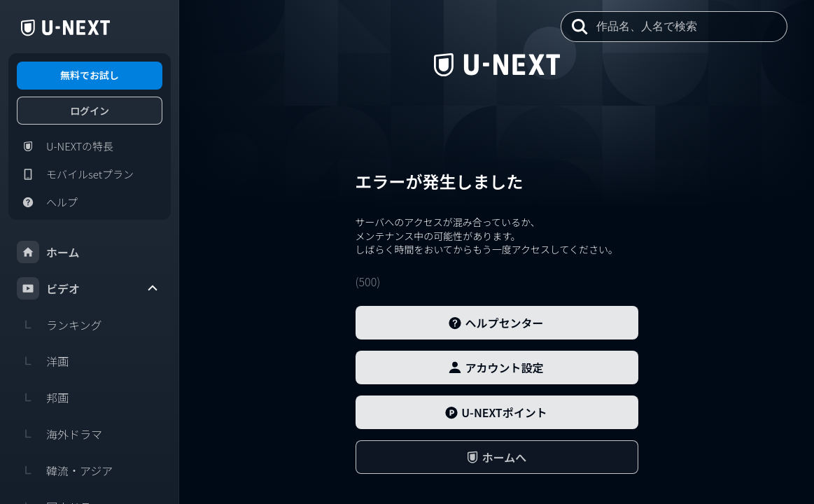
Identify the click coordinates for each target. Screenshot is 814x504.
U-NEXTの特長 (65, 146)
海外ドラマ (59, 434)
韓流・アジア (65, 470)
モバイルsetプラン (75, 174)
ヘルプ (47, 202)
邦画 (43, 398)
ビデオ (88, 288)
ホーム (48, 252)
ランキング (59, 325)
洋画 (43, 361)
